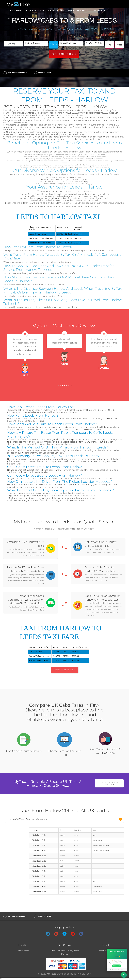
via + (54, 44)
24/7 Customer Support (18, 73)
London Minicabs (105, 951)
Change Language (78, 10)
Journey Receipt (56, 10)
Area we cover (35, 18)
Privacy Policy (73, 951)
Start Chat (117, 966)
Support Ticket (45, 73)
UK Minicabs (24, 951)
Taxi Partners (101, 10)
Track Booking (15, 10)
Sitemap (64, 954)
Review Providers (35, 10)
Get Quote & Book (64, 54)
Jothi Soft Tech (83, 974)
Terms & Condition (58, 951)
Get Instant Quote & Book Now (109, 783)
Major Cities (15, 18)
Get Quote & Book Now (65, 670)
